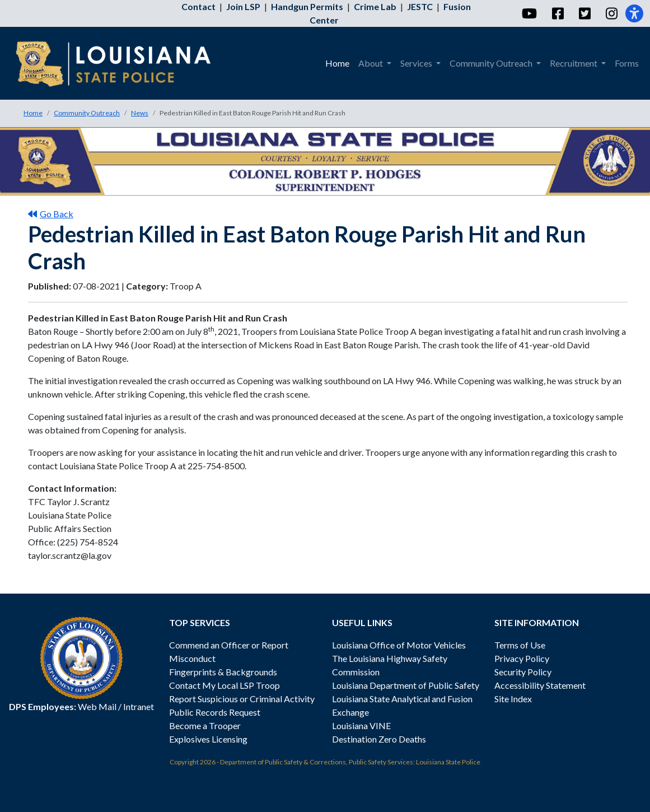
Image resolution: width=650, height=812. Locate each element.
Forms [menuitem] (627, 63)
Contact (198, 6)
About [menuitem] (371, 63)
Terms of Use (520, 645)
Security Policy (523, 672)
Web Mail (97, 706)
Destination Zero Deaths (379, 739)
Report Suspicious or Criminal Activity (242, 699)
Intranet (139, 706)
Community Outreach (87, 113)
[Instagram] (611, 13)
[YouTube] (529, 13)
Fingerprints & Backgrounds (223, 672)
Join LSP (243, 6)
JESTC (420, 6)
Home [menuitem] (337, 63)
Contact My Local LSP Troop (225, 685)
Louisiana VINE (361, 725)
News (140, 113)
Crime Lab (375, 6)
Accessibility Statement (540, 685)
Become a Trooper (205, 725)
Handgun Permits (307, 6)
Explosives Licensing (208, 739)
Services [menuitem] (417, 63)
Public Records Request (215, 712)
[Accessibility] (634, 13)
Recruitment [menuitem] (574, 63)
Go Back (51, 214)
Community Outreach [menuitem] (492, 63)
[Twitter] (584, 13)
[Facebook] (557, 13)
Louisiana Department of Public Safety (406, 685)
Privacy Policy (522, 658)
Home (33, 113)
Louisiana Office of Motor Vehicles (399, 645)
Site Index (513, 699)
